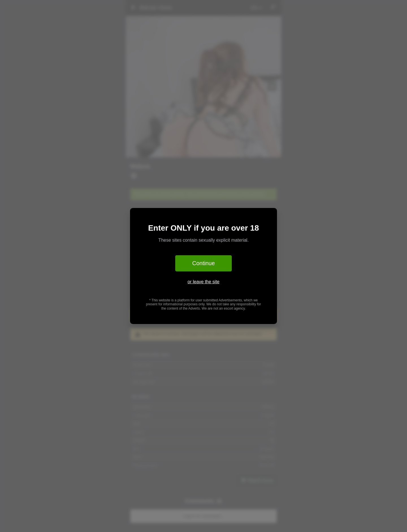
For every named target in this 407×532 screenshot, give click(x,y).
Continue (203, 263)
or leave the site (204, 282)
